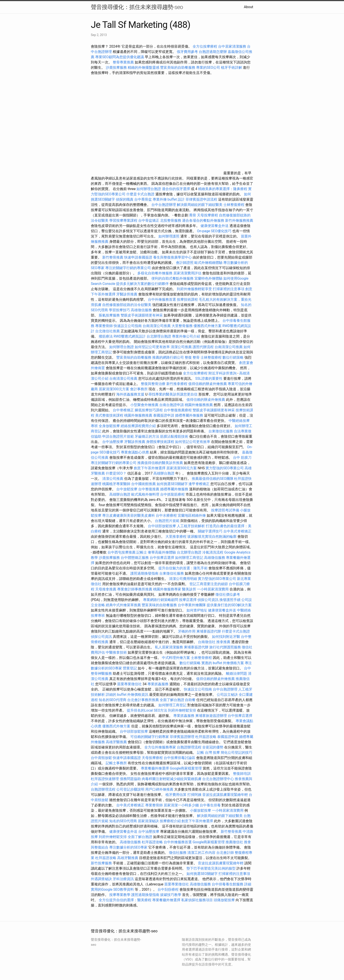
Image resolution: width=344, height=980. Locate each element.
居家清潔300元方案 (114, 389)
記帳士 (142, 552)
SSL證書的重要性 (209, 379)
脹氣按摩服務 (110, 315)
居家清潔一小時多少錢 (181, 805)
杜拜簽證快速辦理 (105, 779)
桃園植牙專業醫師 (116, 484)
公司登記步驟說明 (130, 789)
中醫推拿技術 (116, 652)
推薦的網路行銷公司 (168, 357)
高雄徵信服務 (141, 310)
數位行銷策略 (233, 357)
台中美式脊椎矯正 (237, 531)
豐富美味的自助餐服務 (178, 67)
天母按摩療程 (208, 215)
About (248, 7)
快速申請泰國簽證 (138, 257)
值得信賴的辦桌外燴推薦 (208, 384)
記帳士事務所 (116, 763)
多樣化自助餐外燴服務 (155, 273)
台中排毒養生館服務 (228, 884)
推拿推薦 (223, 642)
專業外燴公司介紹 (186, 336)
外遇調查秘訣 (101, 879)
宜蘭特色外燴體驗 (208, 278)
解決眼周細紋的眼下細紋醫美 (200, 205)
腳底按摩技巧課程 (149, 410)
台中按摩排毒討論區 (180, 758)
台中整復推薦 (149, 489)
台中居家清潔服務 (232, 46)
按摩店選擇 (188, 600)
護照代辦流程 (203, 347)
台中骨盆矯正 (149, 220)
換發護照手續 (230, 600)
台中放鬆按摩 (127, 489)
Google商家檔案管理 (186, 768)
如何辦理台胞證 (149, 189)
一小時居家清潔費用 (213, 589)
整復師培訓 (242, 774)
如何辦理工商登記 (189, 558)
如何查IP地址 (197, 610)
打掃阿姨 (194, 795)
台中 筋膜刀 (242, 458)
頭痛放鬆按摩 (225, 900)
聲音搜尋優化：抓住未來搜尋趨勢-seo (137, 7)
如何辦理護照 (169, 236)
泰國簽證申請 (164, 415)
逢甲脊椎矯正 (199, 484)
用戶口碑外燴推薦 (160, 789)
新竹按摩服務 (101, 863)
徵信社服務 (178, 853)
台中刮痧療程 (168, 889)
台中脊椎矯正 (124, 410)
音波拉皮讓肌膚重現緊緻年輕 (225, 795)
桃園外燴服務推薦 (199, 405)
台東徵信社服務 (221, 431)
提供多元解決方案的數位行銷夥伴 (142, 284)
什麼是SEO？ (116, 473)
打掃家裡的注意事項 (229, 289)
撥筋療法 (106, 336)
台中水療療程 (167, 515)
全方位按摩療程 (205, 46)
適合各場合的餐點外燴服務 (203, 220)
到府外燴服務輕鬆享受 (194, 289)
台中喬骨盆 (143, 199)
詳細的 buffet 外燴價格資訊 (127, 695)
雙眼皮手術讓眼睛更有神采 (142, 315)
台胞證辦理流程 (189, 747)
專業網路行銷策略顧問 (161, 600)
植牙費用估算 (176, 795)
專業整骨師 (104, 326)
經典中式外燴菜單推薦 (123, 605)
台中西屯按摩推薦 (122, 552)
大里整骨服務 (182, 326)
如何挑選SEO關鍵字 (172, 484)
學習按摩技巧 (120, 310)
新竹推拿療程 (177, 384)
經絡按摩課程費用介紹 (139, 426)
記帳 (201, 753)
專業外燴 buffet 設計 (169, 199)
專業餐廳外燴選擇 (155, 768)
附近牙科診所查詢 (222, 373)
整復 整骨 (192, 357)
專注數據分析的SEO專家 (128, 847)
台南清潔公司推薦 (157, 326)
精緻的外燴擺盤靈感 (143, 67)
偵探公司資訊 (208, 600)
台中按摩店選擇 (162, 558)
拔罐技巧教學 (171, 895)
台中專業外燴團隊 (192, 605)
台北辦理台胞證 (159, 336)
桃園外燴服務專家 (167, 589)
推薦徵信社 (234, 842)
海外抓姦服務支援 (130, 394)
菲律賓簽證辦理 (182, 737)
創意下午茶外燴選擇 (150, 468)
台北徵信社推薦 (107, 331)
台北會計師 (225, 853)
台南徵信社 (207, 642)
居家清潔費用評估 (187, 273)
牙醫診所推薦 (127, 294)
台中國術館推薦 (144, 484)
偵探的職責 (125, 199)
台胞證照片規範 (167, 521)
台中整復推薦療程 (178, 410)
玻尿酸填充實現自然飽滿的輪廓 (212, 537)
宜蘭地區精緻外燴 (192, 515)
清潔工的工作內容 (201, 853)
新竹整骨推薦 (113, 257)
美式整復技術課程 (110, 415)
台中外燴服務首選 (162, 299)
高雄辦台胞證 (164, 473)
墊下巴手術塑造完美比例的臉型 (211, 868)
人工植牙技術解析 (191, 526)
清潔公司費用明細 (183, 579)
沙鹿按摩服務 (117, 67)
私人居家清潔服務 (169, 647)
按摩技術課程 (188, 299)
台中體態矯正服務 (135, 558)
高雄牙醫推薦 (116, 742)
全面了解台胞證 (172, 700)
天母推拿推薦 (106, 589)
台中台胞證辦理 (164, 205)
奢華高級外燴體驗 (162, 552)
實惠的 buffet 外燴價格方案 (223, 663)
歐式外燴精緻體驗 (208, 263)
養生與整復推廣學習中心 (173, 257)
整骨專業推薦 (123, 62)
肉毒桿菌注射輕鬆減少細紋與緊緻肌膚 (172, 779)
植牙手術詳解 (231, 67)
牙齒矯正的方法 (147, 436)
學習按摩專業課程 (124, 220)
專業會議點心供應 (135, 452)
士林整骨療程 (201, 658)
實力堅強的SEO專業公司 (225, 468)
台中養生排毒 (211, 805)
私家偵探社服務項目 (197, 900)
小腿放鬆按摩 (201, 810)
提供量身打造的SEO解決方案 (229, 605)
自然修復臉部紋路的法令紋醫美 (127, 305)
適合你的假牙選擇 (176, 189)
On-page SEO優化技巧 (214, 231)
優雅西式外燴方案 (208, 326)
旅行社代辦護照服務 (225, 647)
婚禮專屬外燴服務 (190, 415)
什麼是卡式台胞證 (140, 194)
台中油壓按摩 (113, 442)
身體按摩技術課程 (161, 442)
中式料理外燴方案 (176, 658)
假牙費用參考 (187, 52)
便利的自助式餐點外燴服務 (172, 278)
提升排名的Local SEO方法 (147, 710)
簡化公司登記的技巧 (236, 753)
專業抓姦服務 (158, 684)
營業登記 (130, 668)
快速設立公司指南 (128, 326)
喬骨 (193, 215)
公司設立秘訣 (227, 695)
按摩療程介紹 (171, 821)
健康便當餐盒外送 (215, 226)
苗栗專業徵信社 (129, 684)
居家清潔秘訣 (148, 821)
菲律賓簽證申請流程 (201, 199)
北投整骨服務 (171, 220)
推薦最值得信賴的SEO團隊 (213, 479)
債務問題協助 (130, 779)
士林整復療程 (234, 205)
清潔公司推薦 (181, 347)
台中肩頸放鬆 (101, 758)
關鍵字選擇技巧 (210, 531)
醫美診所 (189, 589)
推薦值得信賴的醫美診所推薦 (160, 463)
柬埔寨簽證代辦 (209, 631)
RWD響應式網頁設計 (130, 336)
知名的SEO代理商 (113, 700)
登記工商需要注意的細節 (209, 584)
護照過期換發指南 (144, 573)
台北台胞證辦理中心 (218, 779)
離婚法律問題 (236, 673)
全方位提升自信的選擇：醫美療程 (125, 900)
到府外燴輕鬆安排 (182, 710)
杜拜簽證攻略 (206, 737)
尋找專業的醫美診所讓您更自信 (173, 394)
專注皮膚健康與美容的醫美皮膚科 (129, 515)
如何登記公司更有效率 (152, 347)
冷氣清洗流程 (213, 552)
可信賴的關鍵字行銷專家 (150, 737)
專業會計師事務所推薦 (135, 589)
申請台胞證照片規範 (118, 436)
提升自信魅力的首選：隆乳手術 (183, 568)
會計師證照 (185, 263)
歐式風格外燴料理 (146, 494)
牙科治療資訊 (123, 879)
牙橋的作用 (187, 631)
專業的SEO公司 (208, 67)
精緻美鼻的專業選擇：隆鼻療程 (223, 189)
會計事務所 (139, 389)
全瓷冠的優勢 (213, 747)
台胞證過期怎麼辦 (213, 52)
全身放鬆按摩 (110, 426)
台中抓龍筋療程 (173, 494)
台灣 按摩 (212, 753)
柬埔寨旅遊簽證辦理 (211, 716)
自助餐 (190, 700)
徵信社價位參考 (228, 594)
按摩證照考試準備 (226, 510)
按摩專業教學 (120, 895)
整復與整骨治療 (153, 384)
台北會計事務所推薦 (143, 700)
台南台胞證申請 (172, 405)
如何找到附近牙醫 (226, 637)
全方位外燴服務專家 (161, 747)
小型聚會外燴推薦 (144, 405)
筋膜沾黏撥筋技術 (174, 436)
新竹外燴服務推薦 (239, 220)
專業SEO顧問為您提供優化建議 (120, 57)
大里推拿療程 (176, 537)
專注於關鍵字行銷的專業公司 (128, 268)
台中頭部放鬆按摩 (162, 526)
